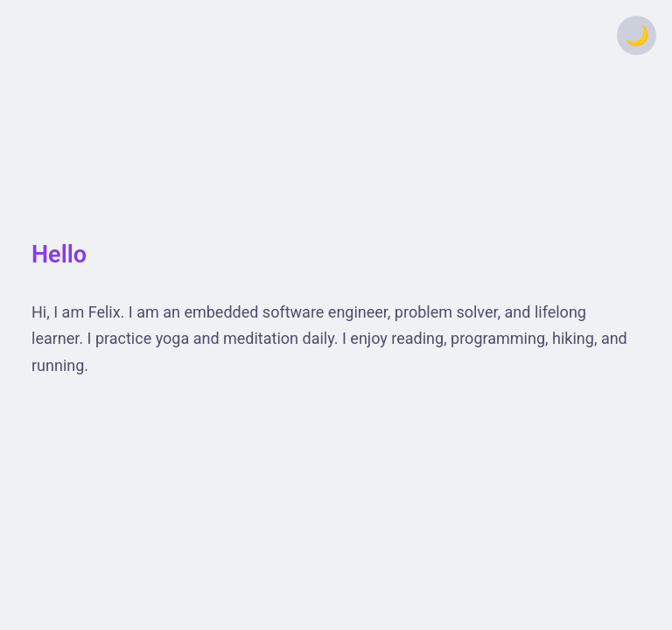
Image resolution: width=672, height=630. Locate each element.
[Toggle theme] (637, 35)
